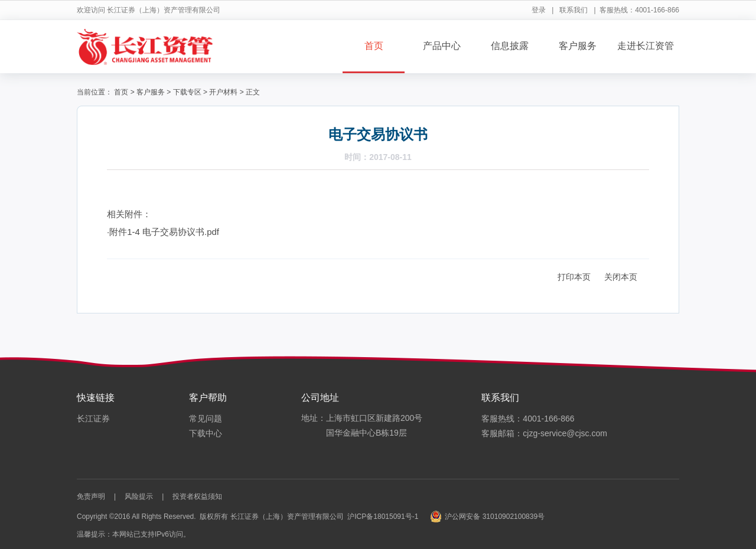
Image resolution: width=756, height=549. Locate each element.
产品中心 (442, 46)
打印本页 (574, 277)
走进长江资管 (646, 46)
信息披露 (510, 46)
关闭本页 (621, 277)
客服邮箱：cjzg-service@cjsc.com (544, 433)
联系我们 (573, 10)
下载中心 (206, 433)
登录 (539, 10)
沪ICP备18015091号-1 (383, 517)
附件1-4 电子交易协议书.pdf (164, 232)
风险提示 (139, 496)
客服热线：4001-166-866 (528, 419)
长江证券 (93, 419)
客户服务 (578, 46)
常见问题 (206, 419)
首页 (374, 46)
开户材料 (223, 92)
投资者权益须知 (197, 496)
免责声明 (91, 496)
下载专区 (187, 92)
